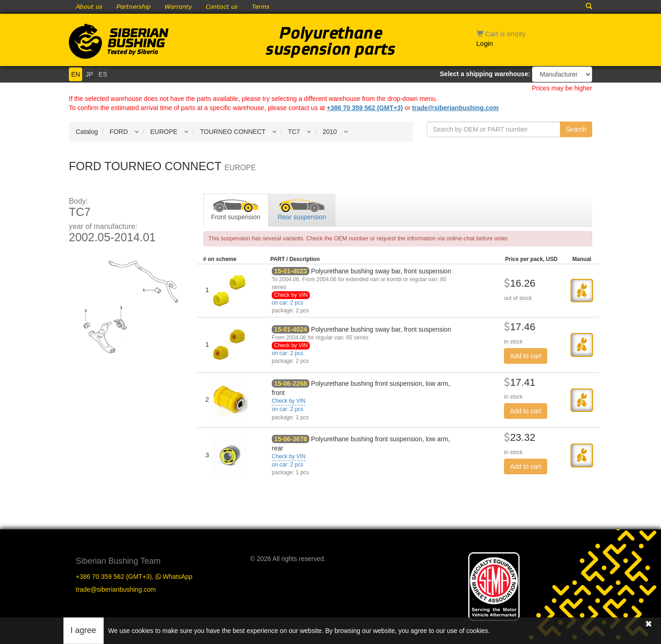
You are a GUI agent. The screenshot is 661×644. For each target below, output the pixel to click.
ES (103, 74)
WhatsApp (174, 577)
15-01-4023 (291, 271)
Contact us (222, 7)
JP (89, 74)
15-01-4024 (291, 329)
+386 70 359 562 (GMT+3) (365, 108)
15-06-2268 (291, 383)
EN (76, 74)
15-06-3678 (291, 439)
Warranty (178, 7)
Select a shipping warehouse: (485, 74)
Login (485, 43)
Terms (260, 7)
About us (89, 7)
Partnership (133, 7)
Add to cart (526, 356)
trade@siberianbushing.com (456, 108)
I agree (84, 630)
